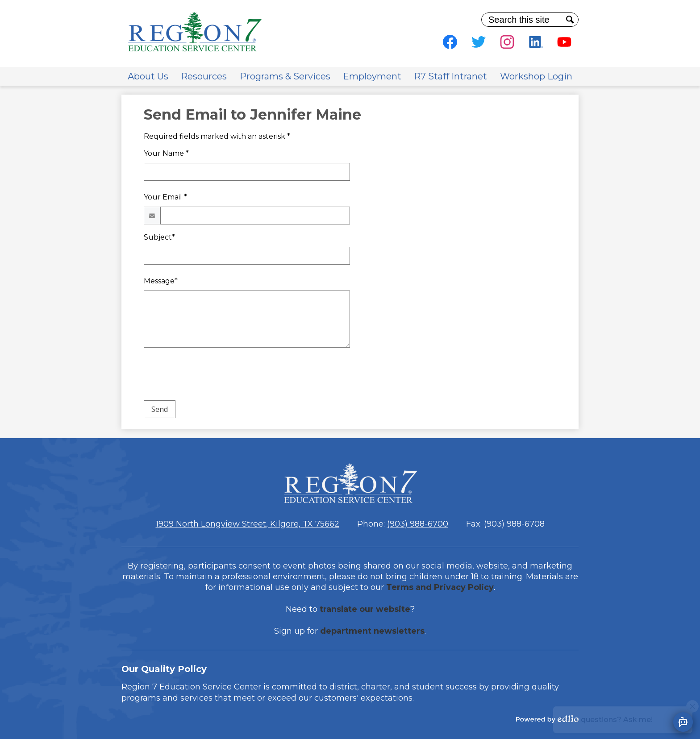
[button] (148, 76)
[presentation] (212, 376)
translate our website (365, 609)
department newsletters (372, 631)
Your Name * (166, 153)
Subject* (159, 237)
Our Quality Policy (164, 669)
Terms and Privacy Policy (440, 587)
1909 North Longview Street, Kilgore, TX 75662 (248, 524)
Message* (161, 281)
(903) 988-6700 (418, 524)
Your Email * (165, 197)
